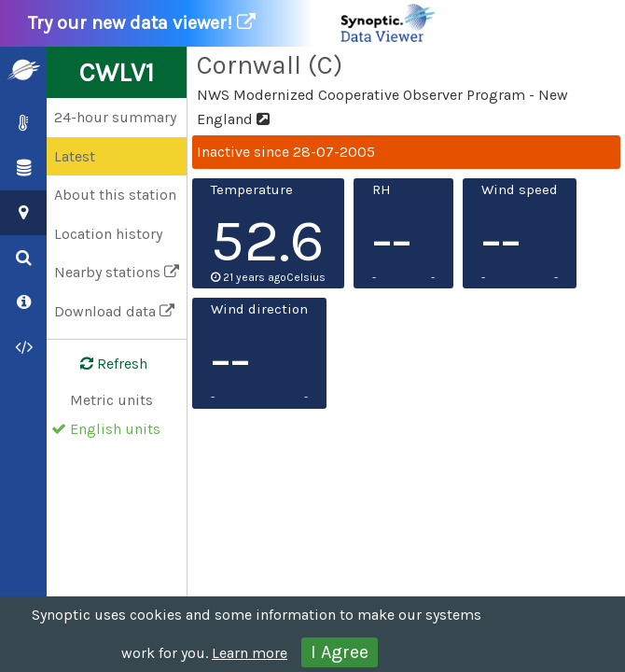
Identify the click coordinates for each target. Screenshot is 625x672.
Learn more (250, 653)
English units (115, 429)
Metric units (111, 400)
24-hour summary (115, 117)
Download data (114, 311)
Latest (75, 156)
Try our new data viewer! (233, 23)
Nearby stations (117, 272)
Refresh (103, 364)
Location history (108, 234)
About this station (115, 195)
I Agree (340, 652)
